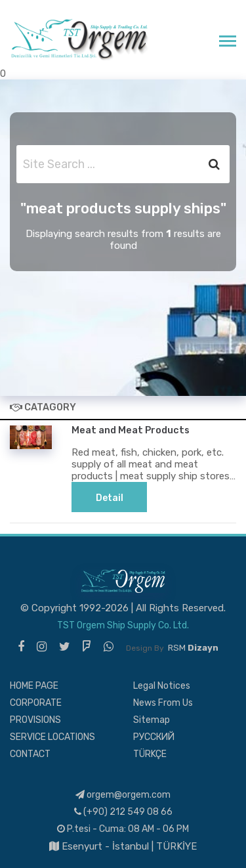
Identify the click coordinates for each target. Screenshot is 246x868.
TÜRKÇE (150, 754)
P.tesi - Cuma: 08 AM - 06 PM (123, 829)
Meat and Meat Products (131, 430)
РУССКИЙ (154, 737)
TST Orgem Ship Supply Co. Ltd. (123, 625)
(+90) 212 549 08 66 (123, 812)
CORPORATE (36, 703)
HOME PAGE (34, 686)
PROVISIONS (35, 720)
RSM (193, 648)
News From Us (163, 703)
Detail (110, 498)
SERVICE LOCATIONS (52, 737)
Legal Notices (162, 686)
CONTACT (30, 754)
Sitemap (152, 720)
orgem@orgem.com (123, 795)
